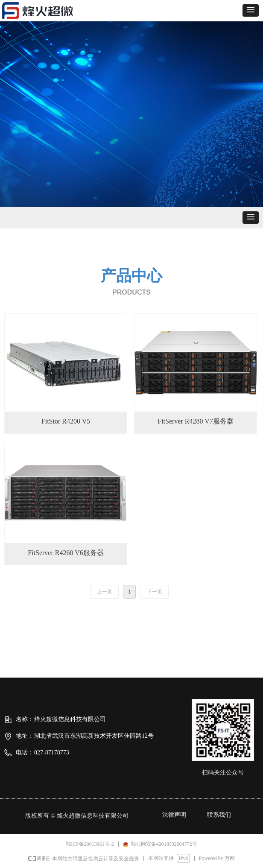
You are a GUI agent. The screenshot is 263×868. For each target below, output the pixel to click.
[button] (251, 10)
